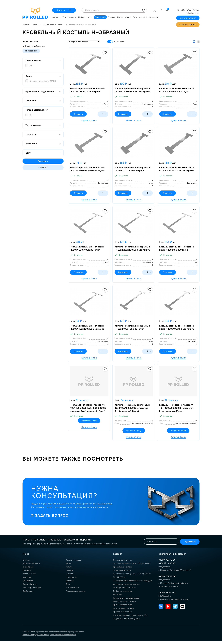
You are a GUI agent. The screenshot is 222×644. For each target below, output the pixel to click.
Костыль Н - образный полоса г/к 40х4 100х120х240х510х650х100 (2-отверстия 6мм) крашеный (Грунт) (89, 411)
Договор (70, 584)
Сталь (43, 76)
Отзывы (69, 573)
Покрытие (43, 101)
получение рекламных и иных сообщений (96, 547)
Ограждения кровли (122, 563)
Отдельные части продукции (126, 622)
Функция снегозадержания (43, 91)
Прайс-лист (28, 594)
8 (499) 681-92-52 (167, 595)
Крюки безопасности (123, 608)
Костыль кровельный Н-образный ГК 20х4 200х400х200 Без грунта (133, 250)
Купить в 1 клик (89, 121)
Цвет (43, 153)
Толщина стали (43, 61)
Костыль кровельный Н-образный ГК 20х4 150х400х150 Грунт (177, 250)
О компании (28, 570)
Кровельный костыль (34, 46)
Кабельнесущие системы (124, 604)
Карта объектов (30, 587)
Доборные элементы (122, 594)
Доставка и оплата (31, 566)
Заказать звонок (188, 25)
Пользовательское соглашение (63, 638)
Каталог (64, 10)
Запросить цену (89, 423)
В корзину (79, 114)
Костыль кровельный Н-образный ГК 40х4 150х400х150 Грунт (177, 91)
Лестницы (118, 597)
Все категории (31, 42)
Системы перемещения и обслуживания (132, 566)
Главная (26, 563)
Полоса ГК (43, 134)
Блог (68, 587)
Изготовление (72, 590)
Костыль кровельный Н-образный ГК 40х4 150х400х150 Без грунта (88, 170)
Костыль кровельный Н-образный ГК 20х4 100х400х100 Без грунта (177, 329)
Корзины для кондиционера (126, 601)
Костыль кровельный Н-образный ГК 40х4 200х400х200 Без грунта (133, 91)
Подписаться (189, 544)
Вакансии (27, 580)
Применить (43, 161)
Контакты (27, 573)
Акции (69, 566)
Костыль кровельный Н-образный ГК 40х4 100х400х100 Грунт (133, 170)
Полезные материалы (75, 594)
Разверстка (43, 144)
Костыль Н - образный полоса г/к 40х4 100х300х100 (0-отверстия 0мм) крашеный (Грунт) (177, 411)
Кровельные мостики (123, 570)
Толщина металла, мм (43, 110)
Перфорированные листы (125, 590)
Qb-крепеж (28, 584)
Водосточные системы (124, 611)
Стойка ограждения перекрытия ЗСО (130, 618)
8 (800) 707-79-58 (188, 10)
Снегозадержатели (122, 573)
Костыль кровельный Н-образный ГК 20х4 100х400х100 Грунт (133, 329)
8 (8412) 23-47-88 (167, 566)
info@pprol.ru (193, 13)
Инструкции (71, 580)
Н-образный (31, 51)
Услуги (69, 570)
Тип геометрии (43, 125)
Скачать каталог (188, 18)
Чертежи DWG (29, 577)
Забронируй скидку (32, 590)
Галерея (69, 577)
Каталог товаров (73, 563)
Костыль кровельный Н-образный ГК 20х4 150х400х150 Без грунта (88, 329)
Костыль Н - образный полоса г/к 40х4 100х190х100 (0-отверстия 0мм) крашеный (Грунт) (132, 411)
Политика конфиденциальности (36, 638)
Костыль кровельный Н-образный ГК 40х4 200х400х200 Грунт (88, 91)
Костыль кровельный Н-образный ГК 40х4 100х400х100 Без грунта (177, 170)
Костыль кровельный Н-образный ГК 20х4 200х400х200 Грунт (88, 250)
